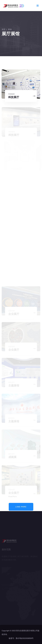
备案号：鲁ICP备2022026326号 (21, 638)
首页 (3, 29)
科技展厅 (14, 97)
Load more (21, 507)
